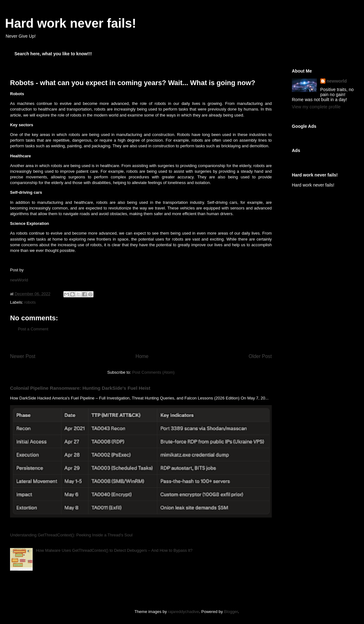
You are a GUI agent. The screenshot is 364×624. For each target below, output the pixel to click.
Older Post (260, 356)
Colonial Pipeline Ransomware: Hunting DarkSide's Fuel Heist (80, 388)
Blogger (231, 612)
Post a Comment (33, 329)
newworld (337, 81)
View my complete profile (316, 107)
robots (30, 302)
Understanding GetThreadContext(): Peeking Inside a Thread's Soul (71, 535)
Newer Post (23, 356)
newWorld (19, 280)
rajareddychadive (183, 612)
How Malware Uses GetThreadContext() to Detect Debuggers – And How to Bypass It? (114, 550)
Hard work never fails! (71, 23)
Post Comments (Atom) (153, 372)
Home (142, 356)
